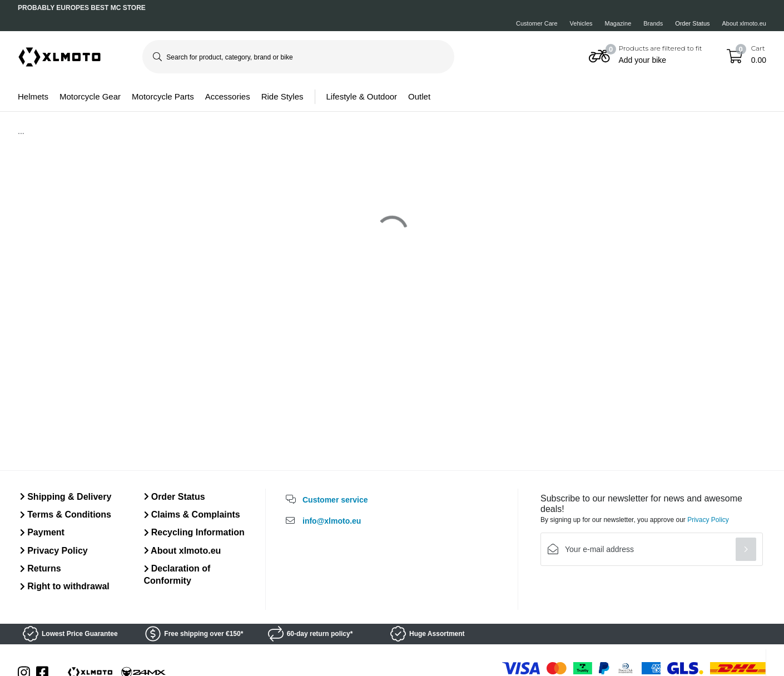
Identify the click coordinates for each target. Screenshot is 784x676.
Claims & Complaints (192, 515)
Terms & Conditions (66, 515)
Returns (41, 568)
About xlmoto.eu (745, 23)
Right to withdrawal (65, 586)
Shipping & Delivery (66, 497)
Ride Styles (282, 96)
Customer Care (537, 23)
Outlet (419, 96)
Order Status (692, 23)
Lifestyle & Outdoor (362, 96)
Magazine (618, 23)
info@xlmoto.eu (332, 521)
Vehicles (581, 23)
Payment (42, 532)
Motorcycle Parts (163, 96)
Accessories (228, 96)
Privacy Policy (54, 551)
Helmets (33, 96)
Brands (653, 23)
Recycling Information (194, 532)
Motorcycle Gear (90, 96)
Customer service (335, 500)
